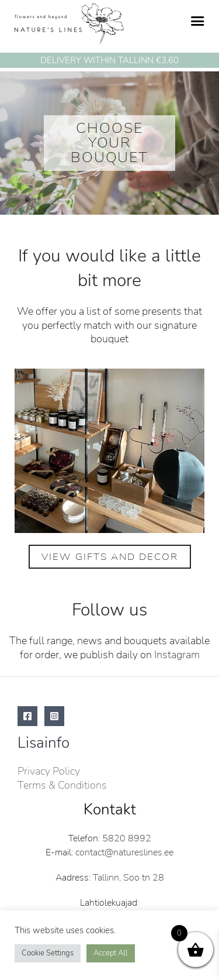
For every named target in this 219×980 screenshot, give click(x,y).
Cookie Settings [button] (48, 953)
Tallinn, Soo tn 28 (128, 878)
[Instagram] (54, 716)
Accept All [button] (111, 953)
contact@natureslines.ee (124, 852)
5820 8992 (127, 838)
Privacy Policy (49, 771)
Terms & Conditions (62, 785)
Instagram (177, 655)
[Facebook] (27, 716)
